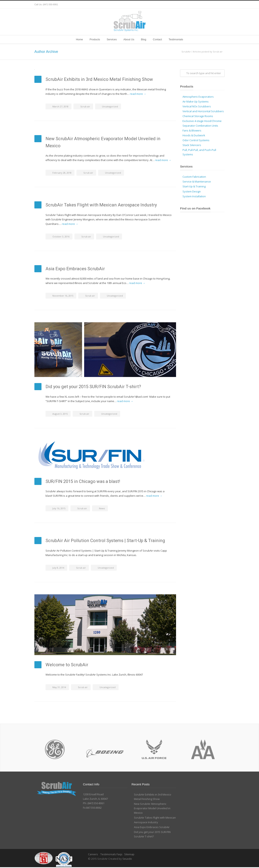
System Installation (194, 196)
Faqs (119, 854)
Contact (158, 39)
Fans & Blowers (192, 130)
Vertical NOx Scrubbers (197, 106)
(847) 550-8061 (50, 4)
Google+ (212, 5)
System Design (192, 191)
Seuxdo (127, 859)
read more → (138, 94)
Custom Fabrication (194, 177)
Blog (143, 39)
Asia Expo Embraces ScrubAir (75, 269)
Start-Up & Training (194, 186)
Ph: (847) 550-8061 (94, 803)
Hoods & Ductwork (194, 135)
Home (79, 39)
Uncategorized (110, 106)
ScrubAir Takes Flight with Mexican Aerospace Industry (101, 205)
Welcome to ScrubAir (67, 665)
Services (112, 39)
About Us (129, 39)
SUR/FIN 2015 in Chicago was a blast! (83, 481)
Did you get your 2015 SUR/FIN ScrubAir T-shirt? (93, 387)
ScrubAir (186, 52)
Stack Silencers (192, 145)
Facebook (204, 5)
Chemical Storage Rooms (198, 116)
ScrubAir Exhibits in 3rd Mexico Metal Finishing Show (99, 79)
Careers (93, 854)
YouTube (221, 5)
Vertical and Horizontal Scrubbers (203, 111)
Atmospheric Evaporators (198, 97)
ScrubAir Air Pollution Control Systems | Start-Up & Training (105, 541)
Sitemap (129, 854)
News (102, 508)
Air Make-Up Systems (196, 101)
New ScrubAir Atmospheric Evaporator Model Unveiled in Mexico (152, 808)
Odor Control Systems (196, 140)
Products (95, 39)
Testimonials (176, 39)
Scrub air (85, 106)
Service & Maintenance (197, 182)
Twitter (196, 5)
